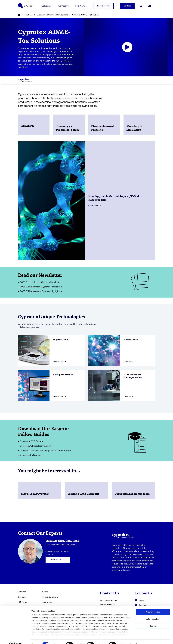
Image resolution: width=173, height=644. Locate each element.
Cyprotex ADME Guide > (31, 441)
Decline (153, 621)
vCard (49, 555)
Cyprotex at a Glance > (31, 455)
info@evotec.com (109, 600)
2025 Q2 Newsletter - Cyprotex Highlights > (41, 287)
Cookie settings (127, 639)
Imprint (45, 592)
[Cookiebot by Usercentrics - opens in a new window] (16, 639)
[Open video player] (127, 47)
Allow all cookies (153, 607)
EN (149, 6)
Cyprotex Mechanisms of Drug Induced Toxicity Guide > (46, 451)
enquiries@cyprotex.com (57, 551)
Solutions (46, 6)
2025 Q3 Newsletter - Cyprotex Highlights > (41, 291)
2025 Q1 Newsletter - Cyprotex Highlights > (41, 282)
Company (63, 6)
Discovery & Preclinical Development (52, 15)
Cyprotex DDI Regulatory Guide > (36, 446)
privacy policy (102, 630)
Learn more (95, 206)
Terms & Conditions (50, 597)
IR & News (80, 6)
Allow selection (153, 614)
